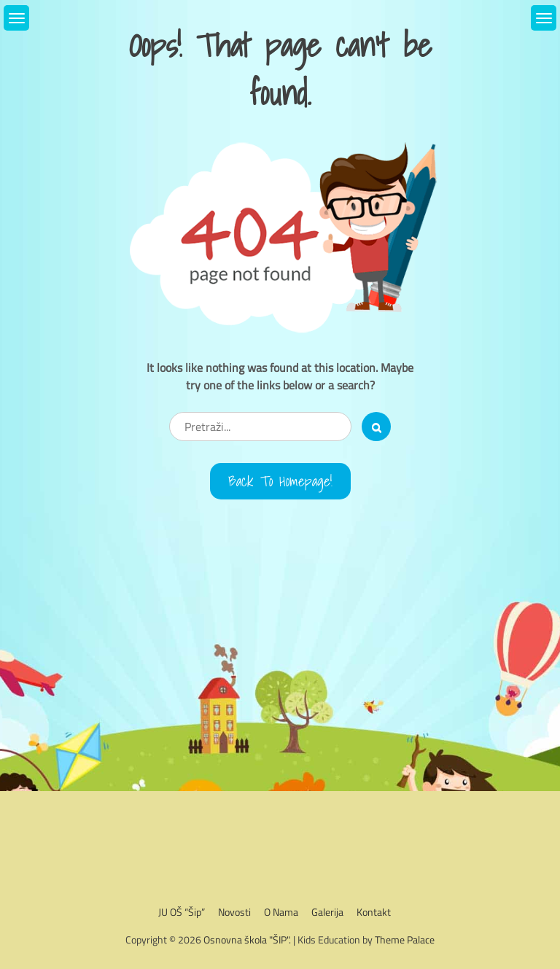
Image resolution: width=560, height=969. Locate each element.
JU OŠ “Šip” (182, 912)
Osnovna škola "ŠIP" (246, 939)
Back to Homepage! (280, 481)
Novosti (234, 912)
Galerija (327, 912)
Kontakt (374, 912)
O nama (281, 912)
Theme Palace (405, 939)
